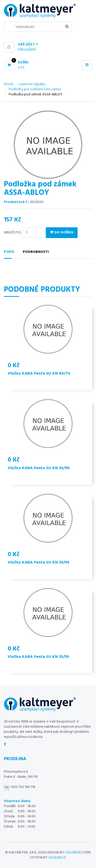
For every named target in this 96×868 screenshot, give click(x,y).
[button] (48, 45)
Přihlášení (27, 50)
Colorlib (73, 853)
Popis (9, 252)
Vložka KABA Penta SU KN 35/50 (38, 657)
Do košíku (62, 233)
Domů (9, 84)
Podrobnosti (36, 252)
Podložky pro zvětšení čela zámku (35, 89)
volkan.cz (57, 858)
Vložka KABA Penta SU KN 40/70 (39, 374)
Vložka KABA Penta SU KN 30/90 (39, 468)
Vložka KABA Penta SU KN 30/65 (39, 562)
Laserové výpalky (32, 84)
